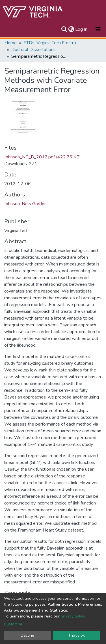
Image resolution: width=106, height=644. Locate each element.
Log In (82, 29)
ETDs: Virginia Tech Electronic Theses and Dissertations (52, 43)
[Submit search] (64, 29)
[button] (71, 29)
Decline (27, 635)
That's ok (76, 635)
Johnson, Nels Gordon (25, 204)
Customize (13, 624)
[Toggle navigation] (98, 29)
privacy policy (73, 616)
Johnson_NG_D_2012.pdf (43, 157)
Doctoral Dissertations (33, 50)
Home (11, 43)
